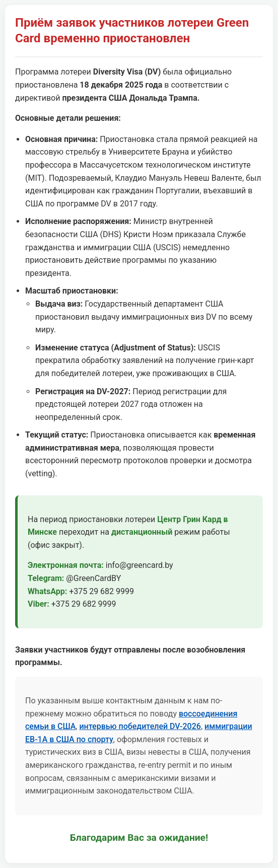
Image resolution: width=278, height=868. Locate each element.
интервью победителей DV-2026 (140, 726)
